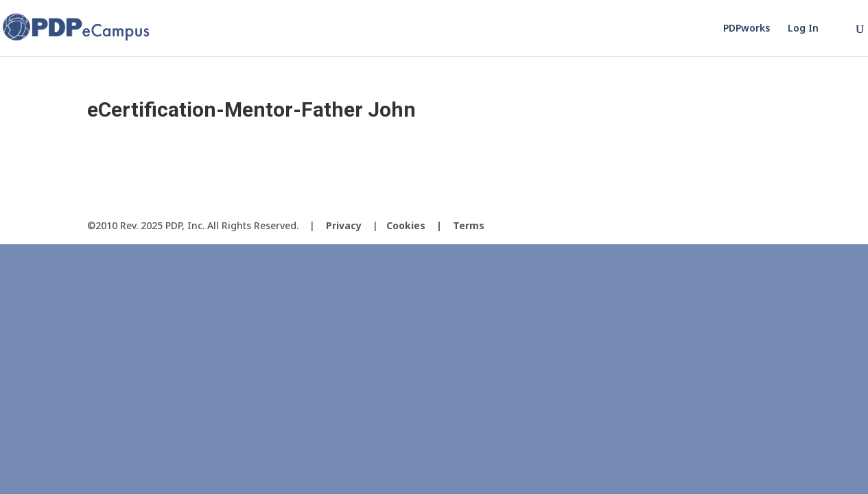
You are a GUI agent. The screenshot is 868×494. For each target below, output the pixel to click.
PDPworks (747, 29)
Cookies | (420, 225)
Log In (803, 29)
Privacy (344, 225)
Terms (469, 225)
